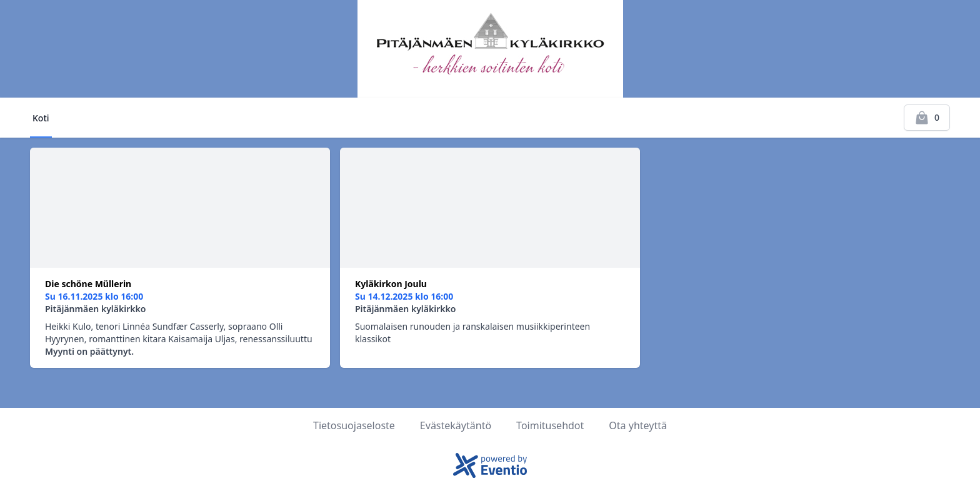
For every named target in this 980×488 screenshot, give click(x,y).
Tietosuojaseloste (354, 425)
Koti (41, 118)
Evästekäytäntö (456, 425)
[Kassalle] (927, 118)
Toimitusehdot (550, 425)
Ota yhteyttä (638, 425)
